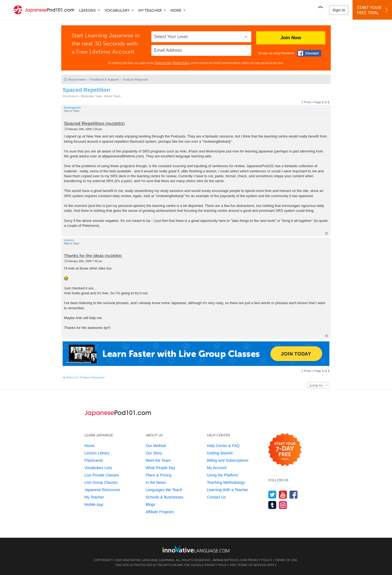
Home (89, 446)
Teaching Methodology (226, 482)
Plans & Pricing (159, 475)
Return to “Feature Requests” (85, 377)
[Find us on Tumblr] (272, 505)
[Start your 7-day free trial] (285, 450)
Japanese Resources (102, 490)
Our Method (156, 446)
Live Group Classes (101, 482)
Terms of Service (252, 565)
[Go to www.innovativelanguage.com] (196, 549)
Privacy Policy (181, 63)
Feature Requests (136, 79)
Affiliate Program (160, 512)
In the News (156, 482)
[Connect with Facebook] (309, 53)
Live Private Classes (102, 475)
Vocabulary (117, 10)
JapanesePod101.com (229, 560)
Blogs (150, 504)
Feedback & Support (104, 79)
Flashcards (94, 460)
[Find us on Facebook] (294, 495)
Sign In (339, 10)
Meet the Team (158, 460)
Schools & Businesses (165, 497)
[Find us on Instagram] (283, 505)
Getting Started (220, 453)
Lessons (87, 10)
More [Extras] (176, 10)
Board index (77, 79)
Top (327, 233)
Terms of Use (163, 63)
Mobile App (94, 504)
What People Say (160, 468)
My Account (217, 468)
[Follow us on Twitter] (272, 495)
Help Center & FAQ (223, 446)
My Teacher (150, 10)
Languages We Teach (164, 490)
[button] (320, 10)
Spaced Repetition (86, 90)
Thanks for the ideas (84, 256)
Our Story (154, 453)
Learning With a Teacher (228, 490)
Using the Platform (223, 475)
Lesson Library (97, 453)
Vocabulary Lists (98, 468)
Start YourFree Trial (373, 10)
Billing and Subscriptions (228, 460)
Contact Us (216, 497)
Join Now (291, 38)
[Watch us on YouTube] (283, 495)
